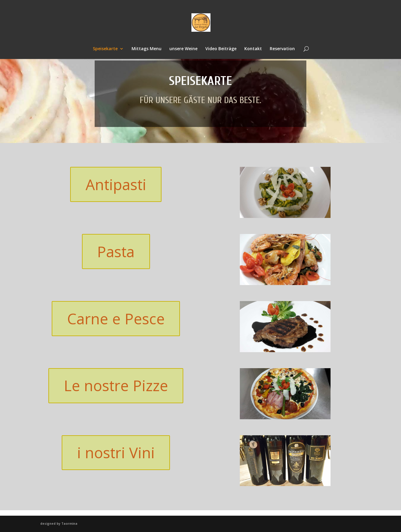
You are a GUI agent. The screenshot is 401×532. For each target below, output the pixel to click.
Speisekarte (105, 49)
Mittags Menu (147, 49)
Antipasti (116, 185)
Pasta (116, 252)
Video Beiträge (221, 49)
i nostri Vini (116, 453)
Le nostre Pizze (116, 386)
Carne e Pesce (116, 319)
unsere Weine (183, 49)
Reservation (282, 49)
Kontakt (253, 49)
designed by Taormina (59, 524)
